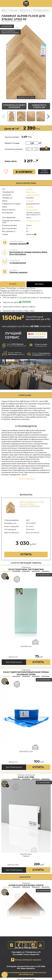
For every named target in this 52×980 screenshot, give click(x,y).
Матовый (30, 207)
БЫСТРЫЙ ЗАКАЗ (14, 662)
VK (12, 945)
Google (26, 945)
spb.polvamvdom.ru (26, 4)
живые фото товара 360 (39, 106)
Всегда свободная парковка (28, 960)
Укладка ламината (18, 244)
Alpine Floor (25, 10)
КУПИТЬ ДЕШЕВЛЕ (44, 172)
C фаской (30, 201)
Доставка (39, 284)
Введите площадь (12, 143)
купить (26, 554)
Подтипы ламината (18, 272)
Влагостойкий (32, 210)
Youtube (40, 945)
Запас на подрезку (45, 149)
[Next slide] (48, 116)
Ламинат (13, 10)
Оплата (13, 284)
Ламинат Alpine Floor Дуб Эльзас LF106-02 (32, 503)
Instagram (33, 945)
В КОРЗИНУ (24, 172)
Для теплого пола (33, 221)
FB (19, 945)
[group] (26, 62)
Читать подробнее (27, 479)
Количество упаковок (14, 149)
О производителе (18, 263)
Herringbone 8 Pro (41, 10)
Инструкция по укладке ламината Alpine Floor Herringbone (28, 253)
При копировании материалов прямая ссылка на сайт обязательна (26, 973)
